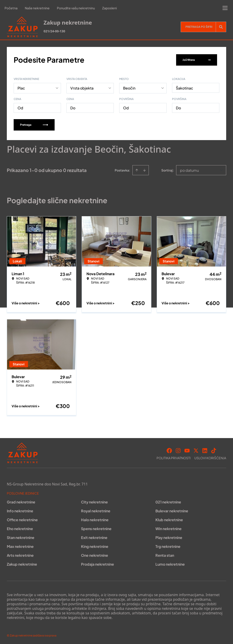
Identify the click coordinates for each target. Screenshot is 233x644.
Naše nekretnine (37, 8)
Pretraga (34, 124)
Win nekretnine (168, 528)
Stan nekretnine (21, 537)
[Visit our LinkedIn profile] (205, 450)
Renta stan (165, 555)
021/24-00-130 (54, 31)
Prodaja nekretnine (98, 564)
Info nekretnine (20, 510)
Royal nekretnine (96, 510)
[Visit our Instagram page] (178, 450)
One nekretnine (95, 555)
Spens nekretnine (96, 528)
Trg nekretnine (168, 546)
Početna (11, 8)
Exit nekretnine (94, 537)
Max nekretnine (20, 546)
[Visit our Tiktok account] (214, 450)
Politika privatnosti (174, 457)
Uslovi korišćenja (210, 457)
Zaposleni (109, 8)
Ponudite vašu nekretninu (76, 8)
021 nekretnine (168, 502)
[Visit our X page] (196, 450)
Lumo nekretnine (170, 564)
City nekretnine (94, 502)
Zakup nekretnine (22, 564)
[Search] (221, 27)
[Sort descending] (144, 170)
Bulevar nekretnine (172, 510)
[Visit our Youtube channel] (187, 450)
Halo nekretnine (95, 519)
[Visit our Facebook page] (169, 450)
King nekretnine (95, 546)
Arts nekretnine (20, 555)
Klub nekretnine (169, 519)
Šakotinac (185, 88)
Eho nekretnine (20, 528)
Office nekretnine (22, 519)
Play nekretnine (169, 537)
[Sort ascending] (137, 170)
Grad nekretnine (21, 502)
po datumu (189, 170)
